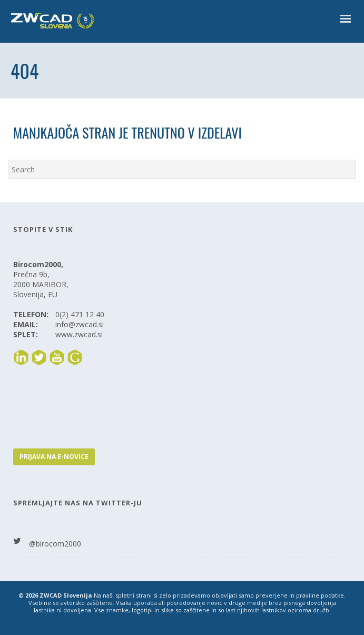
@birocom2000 (55, 544)
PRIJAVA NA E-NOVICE (54, 457)
